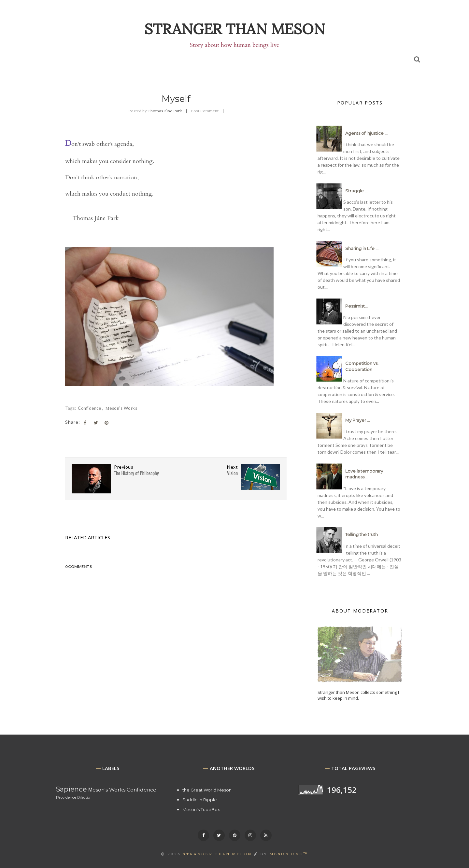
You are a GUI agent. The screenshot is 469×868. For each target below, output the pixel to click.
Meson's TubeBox (201, 809)
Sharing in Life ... (362, 248)
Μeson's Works (121, 408)
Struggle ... (356, 191)
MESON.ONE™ (289, 854)
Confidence (90, 408)
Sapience (71, 789)
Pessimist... (356, 306)
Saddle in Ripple (200, 800)
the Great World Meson (207, 790)
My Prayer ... (358, 420)
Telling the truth (362, 534)
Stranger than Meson (235, 29)
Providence (66, 797)
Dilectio (84, 798)
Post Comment (205, 111)
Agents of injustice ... (366, 133)
